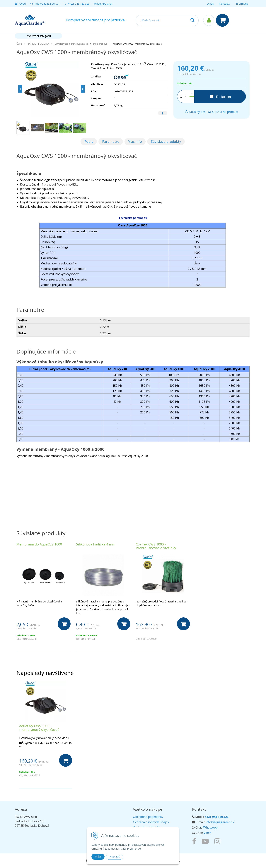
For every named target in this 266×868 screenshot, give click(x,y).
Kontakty (225, 4)
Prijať (98, 857)
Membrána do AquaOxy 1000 (39, 544)
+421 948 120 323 (79, 4)
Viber (207, 833)
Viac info (135, 141)
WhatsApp (210, 827)
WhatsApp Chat (103, 4)
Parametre (111, 141)
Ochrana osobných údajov (151, 822)
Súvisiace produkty (166, 141)
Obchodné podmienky (148, 817)
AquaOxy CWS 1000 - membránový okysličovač (39, 728)
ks (186, 97)
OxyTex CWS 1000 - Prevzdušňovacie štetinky (156, 546)
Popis (89, 141)
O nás (210, 4)
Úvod (23, 4)
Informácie (242, 4)
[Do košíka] (220, 96)
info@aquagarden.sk (47, 4)
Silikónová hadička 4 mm (96, 544)
